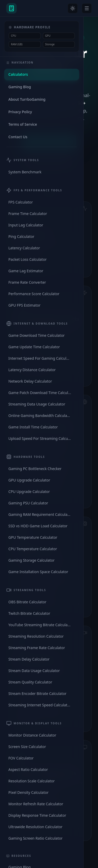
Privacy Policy (20, 112)
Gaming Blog (20, 87)
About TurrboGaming (27, 99)
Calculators (18, 74)
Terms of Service (23, 124)
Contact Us (18, 137)
